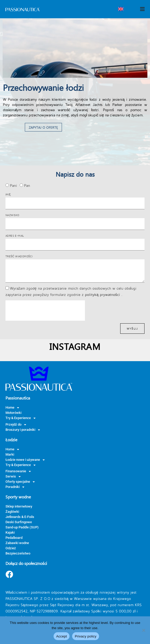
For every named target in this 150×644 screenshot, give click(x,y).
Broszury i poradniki (23, 430)
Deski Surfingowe (19, 522)
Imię (8, 194)
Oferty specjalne (20, 482)
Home (12, 408)
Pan (27, 185)
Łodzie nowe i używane (25, 460)
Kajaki (10, 532)
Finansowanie (18, 471)
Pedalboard (14, 538)
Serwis (13, 476)
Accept (62, 636)
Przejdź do (16, 425)
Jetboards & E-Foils (20, 517)
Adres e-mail (15, 236)
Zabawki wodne (17, 543)
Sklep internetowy (19, 506)
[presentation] (45, 311)
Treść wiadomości (19, 256)
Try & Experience (21, 418)
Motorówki (13, 413)
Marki (10, 454)
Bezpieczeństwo (18, 553)
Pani (13, 185)
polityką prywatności (103, 294)
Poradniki (15, 487)
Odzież (11, 548)
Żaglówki (12, 512)
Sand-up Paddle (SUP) (22, 527)
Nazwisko (12, 215)
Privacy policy (86, 636)
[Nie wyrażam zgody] (143, 630)
